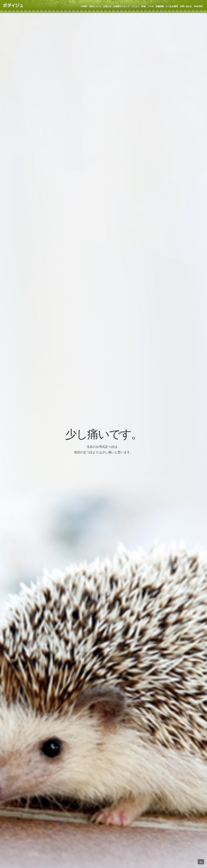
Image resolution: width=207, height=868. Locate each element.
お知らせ (107, 6)
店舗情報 (160, 6)
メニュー (135, 6)
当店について (95, 6)
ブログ (151, 6)
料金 (143, 6)
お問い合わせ (186, 6)
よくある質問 (172, 6)
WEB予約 (198, 6)
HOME (84, 6)
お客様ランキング (121, 6)
